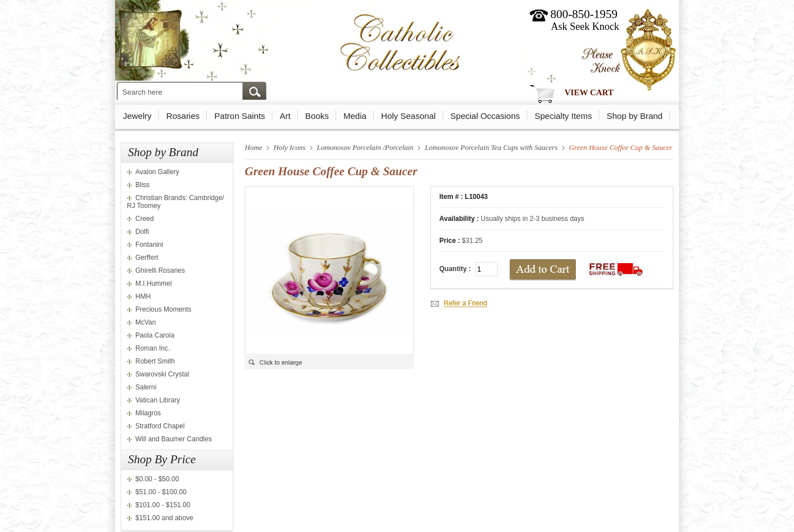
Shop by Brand (635, 116)
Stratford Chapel (160, 426)
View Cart (589, 92)
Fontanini (149, 245)
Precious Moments (163, 309)
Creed (145, 219)
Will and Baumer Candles (173, 439)
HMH (143, 296)
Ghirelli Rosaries (160, 271)
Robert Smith (155, 361)
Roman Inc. (153, 348)
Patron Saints (240, 116)
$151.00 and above (164, 518)
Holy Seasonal (409, 116)
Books (317, 116)
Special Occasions (485, 116)
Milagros (148, 413)
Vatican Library (158, 400)
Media (355, 116)
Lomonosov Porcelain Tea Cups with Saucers (491, 147)
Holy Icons (290, 147)
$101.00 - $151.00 (163, 505)
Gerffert (147, 258)
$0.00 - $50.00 (157, 479)
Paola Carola (155, 335)
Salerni (146, 387)
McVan (145, 322)
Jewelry (137, 116)
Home (253, 147)
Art (285, 116)
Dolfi (142, 232)
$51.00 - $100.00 (161, 492)
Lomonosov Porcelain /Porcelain (365, 147)
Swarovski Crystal (162, 374)
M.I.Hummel (154, 283)
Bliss (142, 185)
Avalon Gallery (157, 172)
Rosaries (183, 116)
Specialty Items (563, 116)
